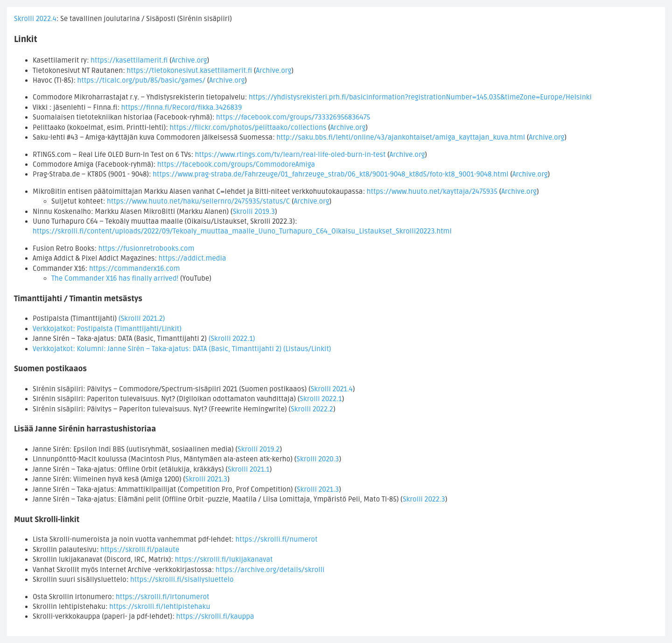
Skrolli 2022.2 (312, 409)
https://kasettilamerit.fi (129, 60)
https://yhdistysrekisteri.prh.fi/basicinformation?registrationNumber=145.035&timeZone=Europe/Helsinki (420, 97)
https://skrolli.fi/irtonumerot (163, 597)
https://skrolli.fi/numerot (276, 539)
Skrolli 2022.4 (35, 19)
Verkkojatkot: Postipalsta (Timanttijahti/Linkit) (107, 329)
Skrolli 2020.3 (318, 459)
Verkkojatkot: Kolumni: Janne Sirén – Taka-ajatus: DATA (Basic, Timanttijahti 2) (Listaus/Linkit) (182, 349)
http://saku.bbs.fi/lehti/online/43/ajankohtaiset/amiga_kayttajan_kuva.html (401, 137)
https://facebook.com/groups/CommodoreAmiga (236, 164)
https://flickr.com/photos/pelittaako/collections (248, 127)
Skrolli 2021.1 (249, 469)
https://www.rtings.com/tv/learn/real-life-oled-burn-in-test (290, 155)
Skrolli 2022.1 (321, 399)
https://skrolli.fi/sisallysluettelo (182, 579)
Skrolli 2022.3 (424, 499)
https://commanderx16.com (135, 269)
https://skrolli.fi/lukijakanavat (224, 559)
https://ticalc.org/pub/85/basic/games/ (142, 80)
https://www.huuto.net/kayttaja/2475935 (432, 191)
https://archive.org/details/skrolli (270, 570)
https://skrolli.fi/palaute (140, 550)
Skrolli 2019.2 (259, 449)
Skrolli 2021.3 (206, 479)
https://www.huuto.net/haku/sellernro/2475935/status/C (198, 201)
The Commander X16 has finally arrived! (115, 278)
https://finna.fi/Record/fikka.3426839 (182, 107)
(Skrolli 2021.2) (142, 318)
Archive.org (189, 60)
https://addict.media (192, 258)
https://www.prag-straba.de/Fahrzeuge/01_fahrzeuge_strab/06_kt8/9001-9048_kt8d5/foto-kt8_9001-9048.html (330, 174)
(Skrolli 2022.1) (232, 339)
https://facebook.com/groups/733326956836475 (293, 117)
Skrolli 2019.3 (254, 212)
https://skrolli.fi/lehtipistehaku (160, 607)
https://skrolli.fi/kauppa (215, 616)
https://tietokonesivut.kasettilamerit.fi (190, 71)
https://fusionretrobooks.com (147, 248)
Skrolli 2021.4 (332, 389)
